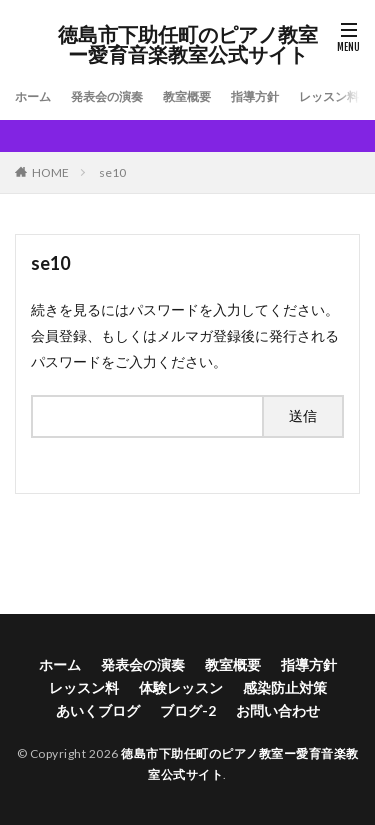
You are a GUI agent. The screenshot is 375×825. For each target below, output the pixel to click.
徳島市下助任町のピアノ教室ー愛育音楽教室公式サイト (188, 45)
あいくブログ (98, 710)
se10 (112, 172)
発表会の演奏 (107, 96)
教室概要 (187, 96)
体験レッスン (181, 687)
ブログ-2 (188, 710)
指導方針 (255, 96)
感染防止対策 (285, 687)
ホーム (33, 96)
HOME (50, 172)
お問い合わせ (278, 710)
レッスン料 (329, 96)
